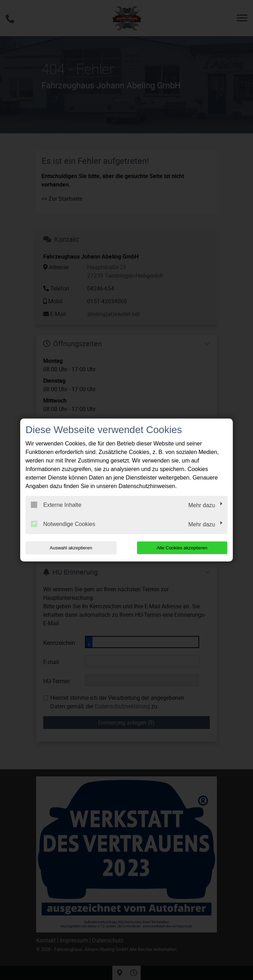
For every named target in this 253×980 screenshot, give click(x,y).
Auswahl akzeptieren (71, 548)
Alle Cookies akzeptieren (182, 548)
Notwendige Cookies (63, 524)
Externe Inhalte (56, 505)
